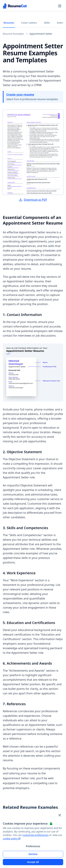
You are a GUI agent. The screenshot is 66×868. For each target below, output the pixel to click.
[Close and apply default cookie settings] (60, 815)
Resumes (9, 23)
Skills (47, 23)
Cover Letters (29, 23)
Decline (33, 854)
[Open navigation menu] (60, 6)
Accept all (33, 862)
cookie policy (12, 839)
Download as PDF (33, 200)
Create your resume (20, 95)
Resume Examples (13, 34)
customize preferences (36, 835)
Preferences (33, 846)
